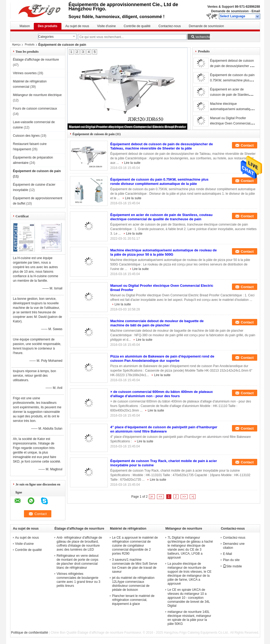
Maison (25, 26)
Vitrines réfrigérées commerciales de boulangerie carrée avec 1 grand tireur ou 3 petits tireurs (78, 580)
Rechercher (202, 37)
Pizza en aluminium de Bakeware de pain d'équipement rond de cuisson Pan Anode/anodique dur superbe (162, 358)
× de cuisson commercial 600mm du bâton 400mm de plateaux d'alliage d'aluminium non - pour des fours (162, 394)
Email (256, 11)
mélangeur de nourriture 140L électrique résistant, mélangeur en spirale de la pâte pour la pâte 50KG (189, 618)
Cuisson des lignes (26, 136)
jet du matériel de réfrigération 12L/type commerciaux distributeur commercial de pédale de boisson (133, 584)
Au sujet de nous (77, 26)
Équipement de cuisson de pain (37, 171)
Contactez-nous (170, 26)
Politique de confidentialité (29, 633)
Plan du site (231, 560)
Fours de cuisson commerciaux (35, 109)
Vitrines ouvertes (25, 73)
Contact (247, 145)
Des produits (47, 26)
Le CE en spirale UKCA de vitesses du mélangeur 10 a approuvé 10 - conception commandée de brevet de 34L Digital (189, 598)
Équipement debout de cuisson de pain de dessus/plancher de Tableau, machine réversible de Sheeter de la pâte (162, 146)
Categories (46, 37)
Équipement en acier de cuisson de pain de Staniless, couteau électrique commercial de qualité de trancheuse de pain (161, 217)
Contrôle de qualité (137, 26)
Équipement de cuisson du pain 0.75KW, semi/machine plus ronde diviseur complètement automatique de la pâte (159, 182)
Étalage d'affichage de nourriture (36, 60)
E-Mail (227, 554)
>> (184, 497)
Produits (30, 45)
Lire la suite (132, 163)
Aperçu (16, 45)
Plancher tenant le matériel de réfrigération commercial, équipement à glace (133, 600)
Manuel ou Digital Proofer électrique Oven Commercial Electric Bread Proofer (128, 127)
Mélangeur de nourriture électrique (37, 95)
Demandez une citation (234, 546)
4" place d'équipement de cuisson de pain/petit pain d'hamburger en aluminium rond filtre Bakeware (164, 429)
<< (160, 497)
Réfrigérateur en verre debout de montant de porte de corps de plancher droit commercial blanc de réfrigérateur (78, 562)
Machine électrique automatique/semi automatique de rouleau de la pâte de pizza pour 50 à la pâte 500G (164, 252)
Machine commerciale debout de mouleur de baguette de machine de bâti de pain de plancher (157, 323)
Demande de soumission (230, 11)
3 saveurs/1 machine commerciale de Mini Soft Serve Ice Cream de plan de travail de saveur (134, 566)
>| (193, 497)
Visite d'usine (106, 26)
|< (152, 497)
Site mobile (232, 566)
